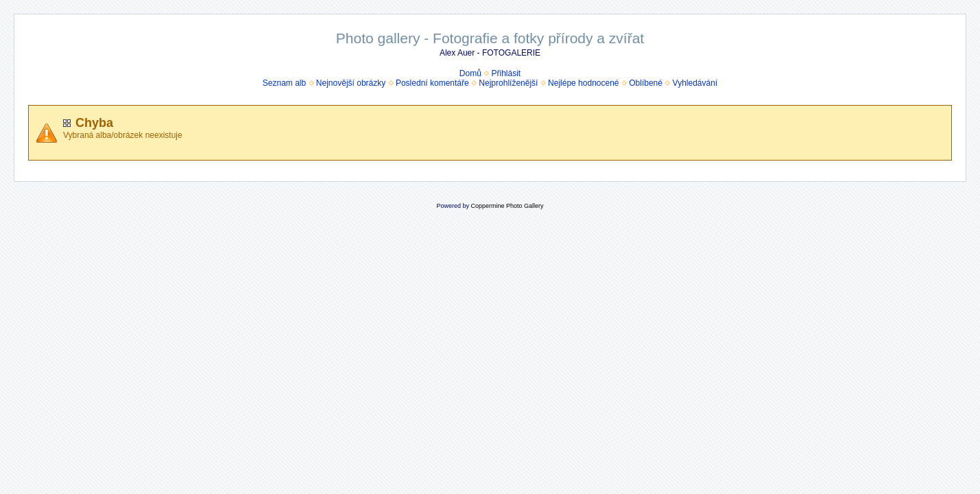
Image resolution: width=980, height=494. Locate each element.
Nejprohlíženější (508, 83)
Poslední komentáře (432, 83)
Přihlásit (506, 73)
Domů (470, 73)
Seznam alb (284, 83)
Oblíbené (646, 83)
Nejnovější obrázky (351, 83)
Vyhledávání (695, 83)
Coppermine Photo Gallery (507, 206)
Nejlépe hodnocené (583, 83)
